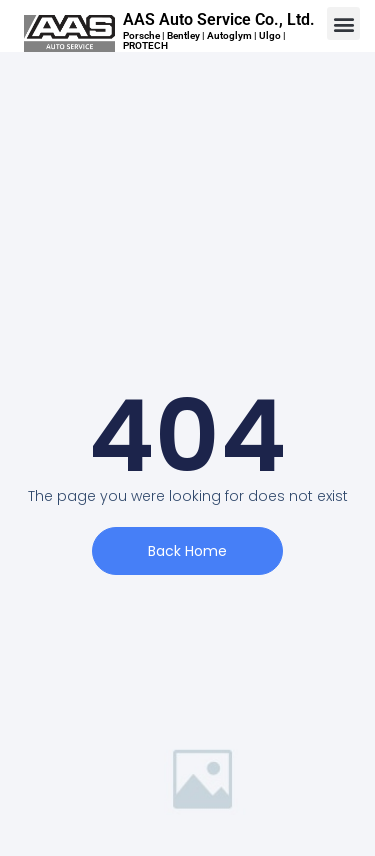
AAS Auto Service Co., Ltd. (219, 19)
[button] (343, 23)
